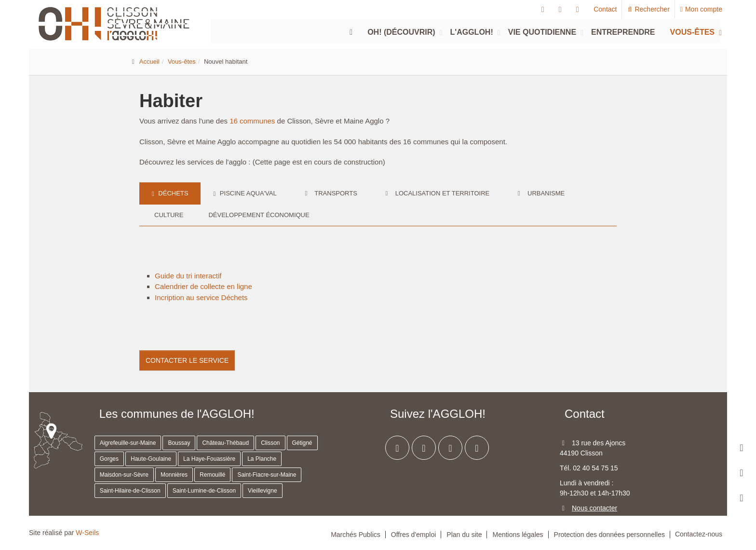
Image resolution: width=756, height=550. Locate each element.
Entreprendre (623, 32)
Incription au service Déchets (201, 297)
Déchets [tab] (170, 193)
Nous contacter (594, 508)
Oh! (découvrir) (401, 32)
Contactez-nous (699, 534)
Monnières (174, 475)
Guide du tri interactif (188, 276)
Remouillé (212, 475)
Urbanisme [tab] (540, 193)
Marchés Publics (356, 535)
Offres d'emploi (413, 535)
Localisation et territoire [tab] (436, 193)
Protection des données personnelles (609, 535)
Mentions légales (518, 535)
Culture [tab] (168, 215)
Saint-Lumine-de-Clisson (204, 491)
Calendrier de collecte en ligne (203, 286)
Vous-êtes (692, 32)
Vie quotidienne (542, 32)
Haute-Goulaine (151, 459)
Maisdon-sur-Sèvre (124, 475)
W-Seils (87, 533)
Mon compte (701, 9)
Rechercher (648, 9)
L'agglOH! (472, 32)
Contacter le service (187, 360)
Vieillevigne (263, 491)
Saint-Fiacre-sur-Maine (267, 475)
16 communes (252, 121)
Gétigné (302, 443)
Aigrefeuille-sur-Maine (128, 443)
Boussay (179, 443)
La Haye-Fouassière (209, 459)
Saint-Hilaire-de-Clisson (130, 491)
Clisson (270, 443)
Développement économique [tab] (259, 215)
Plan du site (464, 535)
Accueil (149, 62)
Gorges (109, 459)
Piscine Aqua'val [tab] (245, 193)
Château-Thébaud (225, 443)
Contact (605, 9)
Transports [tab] (330, 193)
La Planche (262, 459)
